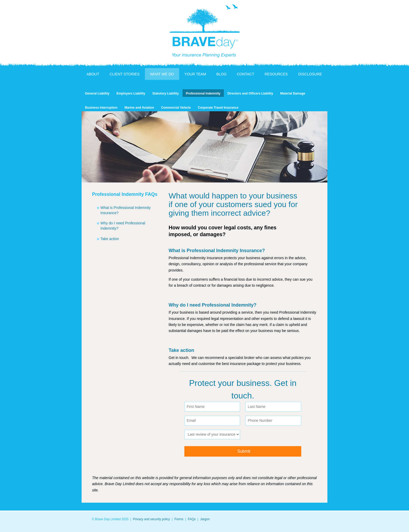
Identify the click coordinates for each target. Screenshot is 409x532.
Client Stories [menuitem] (125, 74)
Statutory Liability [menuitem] (165, 93)
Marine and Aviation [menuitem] (139, 108)
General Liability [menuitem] (97, 93)
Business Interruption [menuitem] (101, 108)
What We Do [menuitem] (162, 74)
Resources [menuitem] (276, 74)
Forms (179, 519)
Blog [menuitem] (221, 74)
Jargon (205, 519)
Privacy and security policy (151, 519)
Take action (110, 239)
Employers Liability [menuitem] (131, 93)
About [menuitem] (93, 74)
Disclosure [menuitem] (310, 74)
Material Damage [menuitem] (293, 93)
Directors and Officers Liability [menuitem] (250, 93)
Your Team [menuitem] (195, 74)
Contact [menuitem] (245, 74)
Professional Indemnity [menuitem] (203, 93)
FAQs (192, 519)
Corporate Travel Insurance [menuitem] (218, 108)
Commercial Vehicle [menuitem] (176, 108)
